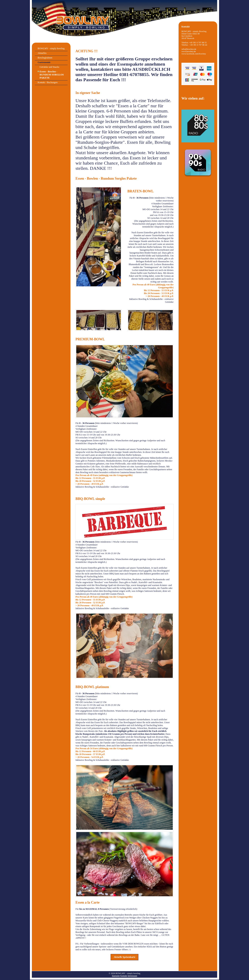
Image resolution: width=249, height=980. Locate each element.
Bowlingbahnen (45, 58)
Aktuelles (42, 53)
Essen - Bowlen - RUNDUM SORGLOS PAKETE (52, 75)
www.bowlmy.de (189, 51)
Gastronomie (44, 62)
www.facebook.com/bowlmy (194, 54)
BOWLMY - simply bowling (51, 48)
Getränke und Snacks (49, 67)
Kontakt (124, 976)
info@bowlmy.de (189, 49)
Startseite (116, 976)
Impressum (133, 976)
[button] (124, 957)
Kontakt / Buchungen (48, 82)
